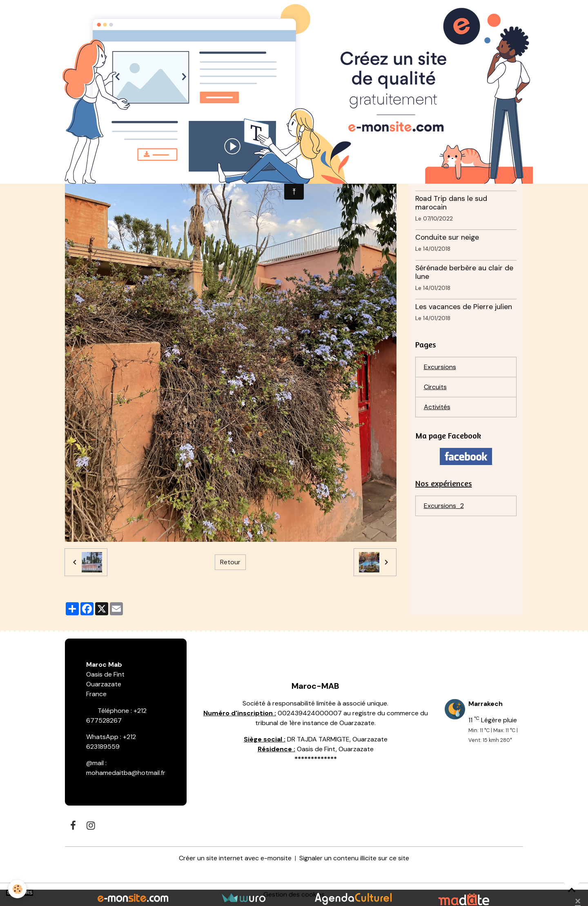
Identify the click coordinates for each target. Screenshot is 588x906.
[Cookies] (17, 889)
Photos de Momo (443, 168)
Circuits (435, 387)
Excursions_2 (444, 506)
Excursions (440, 367)
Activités (437, 407)
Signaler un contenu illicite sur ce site (354, 858)
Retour (230, 562)
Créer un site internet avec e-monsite (235, 858)
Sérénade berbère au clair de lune (464, 272)
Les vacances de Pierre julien (464, 307)
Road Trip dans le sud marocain (451, 203)
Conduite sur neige (447, 237)
